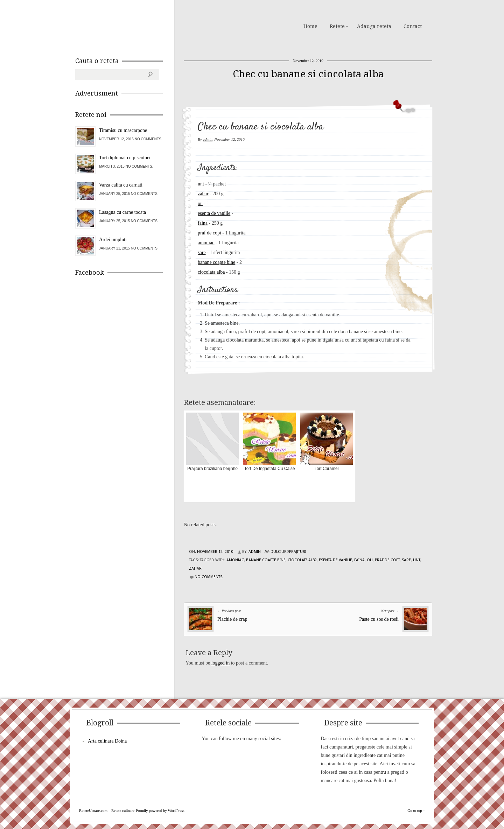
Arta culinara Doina (107, 741)
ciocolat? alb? (302, 560)
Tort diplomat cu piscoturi (125, 158)
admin (208, 139)
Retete (337, 26)
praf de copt (209, 233)
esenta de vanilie (214, 213)
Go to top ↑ (416, 810)
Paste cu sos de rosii (379, 619)
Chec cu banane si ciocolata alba (308, 74)
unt (201, 184)
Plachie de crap (232, 619)
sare (202, 252)
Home (310, 26)
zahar (203, 194)
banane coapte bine (216, 262)
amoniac (206, 243)
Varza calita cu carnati (121, 185)
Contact (413, 26)
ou (200, 203)
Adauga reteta (374, 26)
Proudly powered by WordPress (160, 810)
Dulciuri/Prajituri (288, 552)
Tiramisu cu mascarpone (123, 130)
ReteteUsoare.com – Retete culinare (126, 26)
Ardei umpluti (113, 240)
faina (203, 223)
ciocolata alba (211, 272)
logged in (221, 663)
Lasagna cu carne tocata (122, 212)
